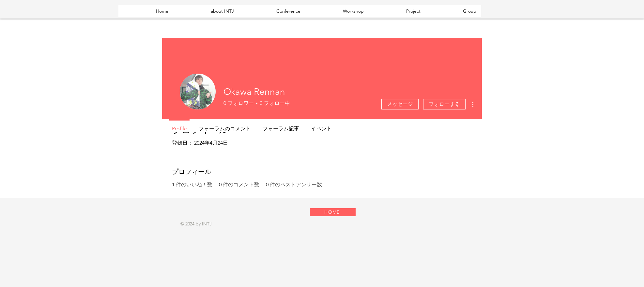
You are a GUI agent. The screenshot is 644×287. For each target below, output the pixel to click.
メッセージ (400, 104)
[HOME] (333, 212)
